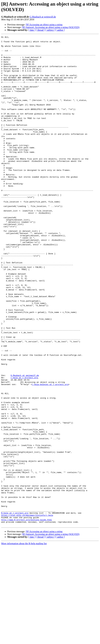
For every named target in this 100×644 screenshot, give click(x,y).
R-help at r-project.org (15, 609)
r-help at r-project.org (24, 446)
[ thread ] (40, 30)
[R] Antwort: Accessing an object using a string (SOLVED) (51, 27)
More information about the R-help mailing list (24, 641)
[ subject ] (50, 30)
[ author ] (60, 30)
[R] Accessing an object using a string (44, 25)
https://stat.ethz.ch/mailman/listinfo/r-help (27, 611)
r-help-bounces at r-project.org (50, 454)
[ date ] (32, 30)
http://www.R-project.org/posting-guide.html (27, 617)
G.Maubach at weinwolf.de (43, 17)
